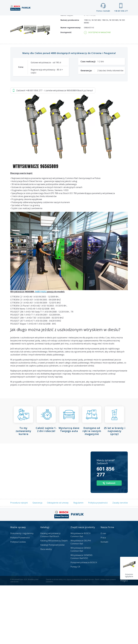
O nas (103, 592)
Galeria (58, 18)
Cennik (90, 18)
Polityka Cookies (18, 601)
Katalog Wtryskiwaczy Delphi (54, 599)
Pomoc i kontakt (103, 8)
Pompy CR (75, 625)
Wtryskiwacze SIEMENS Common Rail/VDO (81, 615)
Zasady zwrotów (120, 562)
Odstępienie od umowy (58, 562)
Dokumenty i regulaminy (22, 592)
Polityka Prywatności (20, 596)
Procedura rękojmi (19, 562)
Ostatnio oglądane (129, 575)
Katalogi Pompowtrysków (52, 604)
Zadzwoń (28, 43)
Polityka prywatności (98, 562)
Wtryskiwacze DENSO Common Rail (81, 608)
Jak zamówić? (59, 43)
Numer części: (67, 74)
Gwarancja (37, 562)
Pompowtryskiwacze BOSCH (84, 621)
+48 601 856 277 (121, 8)
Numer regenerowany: (71, 86)
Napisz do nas (85, 43)
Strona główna (37, 18)
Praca (74, 18)
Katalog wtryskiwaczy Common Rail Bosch (50, 594)
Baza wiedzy (46, 608)
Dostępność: (66, 91)
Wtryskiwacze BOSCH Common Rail (81, 594)
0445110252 (41, 350)
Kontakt (107, 18)
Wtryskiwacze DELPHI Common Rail (81, 601)
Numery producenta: (70, 79)
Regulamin (78, 562)
